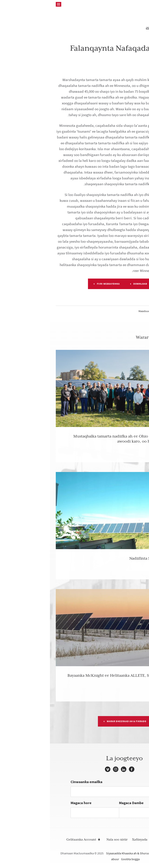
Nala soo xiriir (67, 840)
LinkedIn (74, 769)
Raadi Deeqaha (113, 840)
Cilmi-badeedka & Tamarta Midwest (123, 311)
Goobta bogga (80, 859)
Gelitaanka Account (31, 840)
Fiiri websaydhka (58, 284)
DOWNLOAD (90, 284)
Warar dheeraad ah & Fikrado (77, 721)
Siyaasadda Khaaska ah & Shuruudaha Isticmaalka (89, 853)
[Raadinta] (9, 4)
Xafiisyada (90, 840)
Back (135, 18)
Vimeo (58, 769)
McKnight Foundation (129, 4)
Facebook (82, 769)
